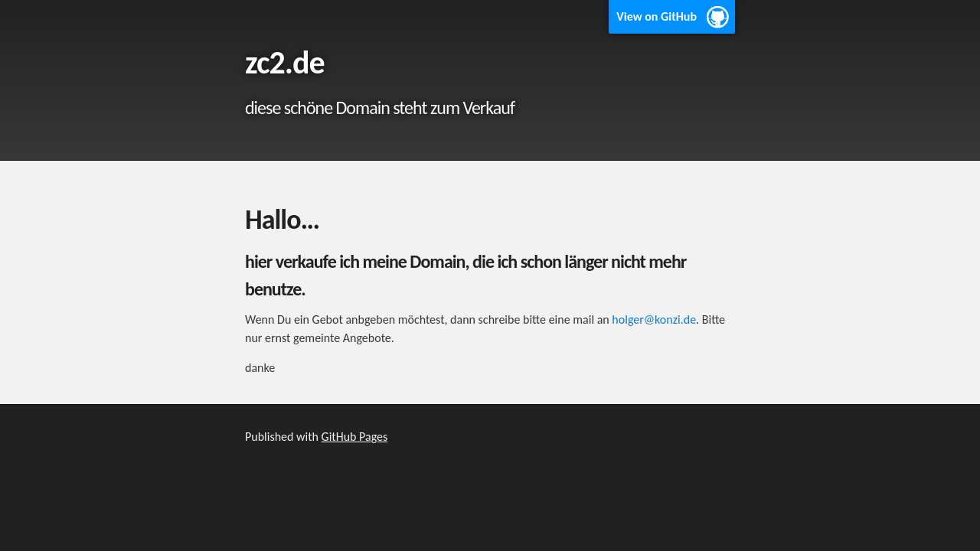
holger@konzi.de (654, 320)
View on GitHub (657, 16)
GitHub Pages (355, 437)
